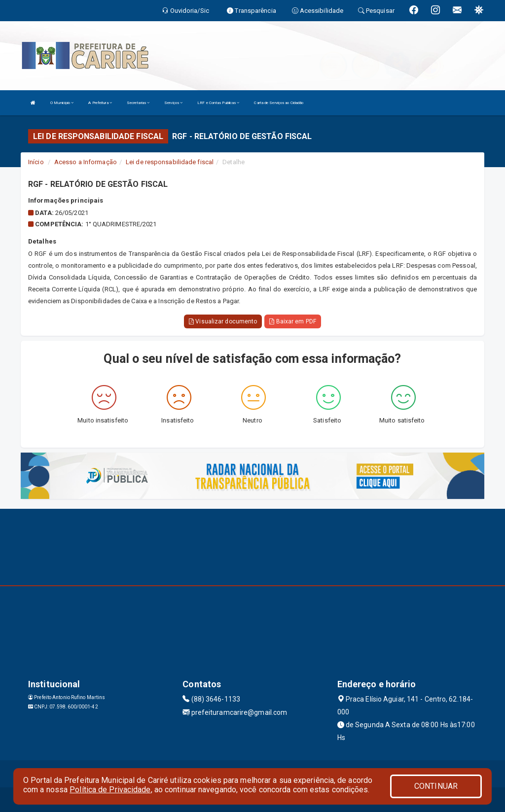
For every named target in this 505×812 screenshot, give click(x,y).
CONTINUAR (436, 786)
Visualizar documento (223, 321)
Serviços (173, 103)
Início (36, 162)
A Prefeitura (100, 103)
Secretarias (138, 103)
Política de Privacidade (110, 790)
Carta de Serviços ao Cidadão (279, 103)
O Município (62, 103)
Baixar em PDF (293, 321)
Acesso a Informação (86, 162)
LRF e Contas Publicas (218, 103)
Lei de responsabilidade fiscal (170, 162)
